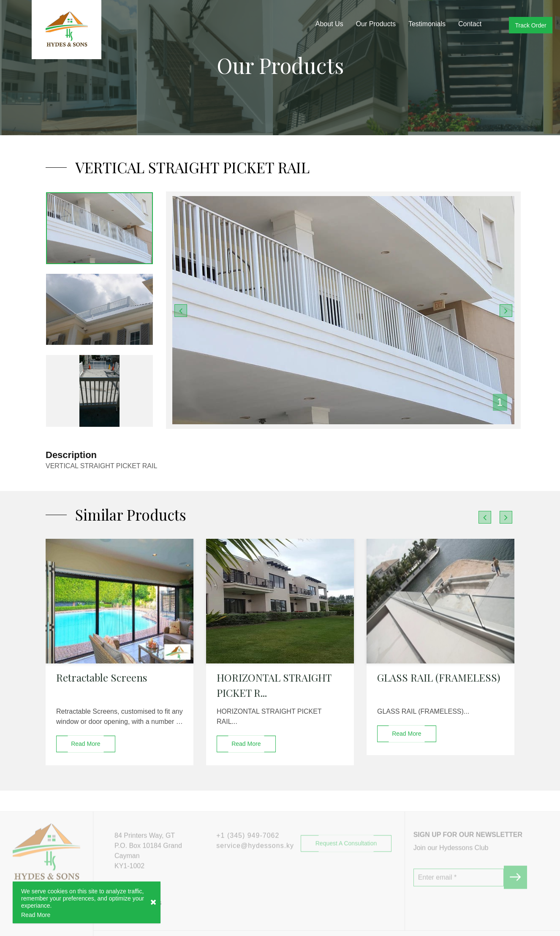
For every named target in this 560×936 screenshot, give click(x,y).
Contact (470, 24)
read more (86, 744)
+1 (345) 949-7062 (248, 856)
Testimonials (427, 24)
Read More (36, 915)
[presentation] (485, 517)
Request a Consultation (346, 864)
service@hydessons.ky (255, 866)
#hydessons (138, 923)
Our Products (376, 24)
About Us (329, 24)
